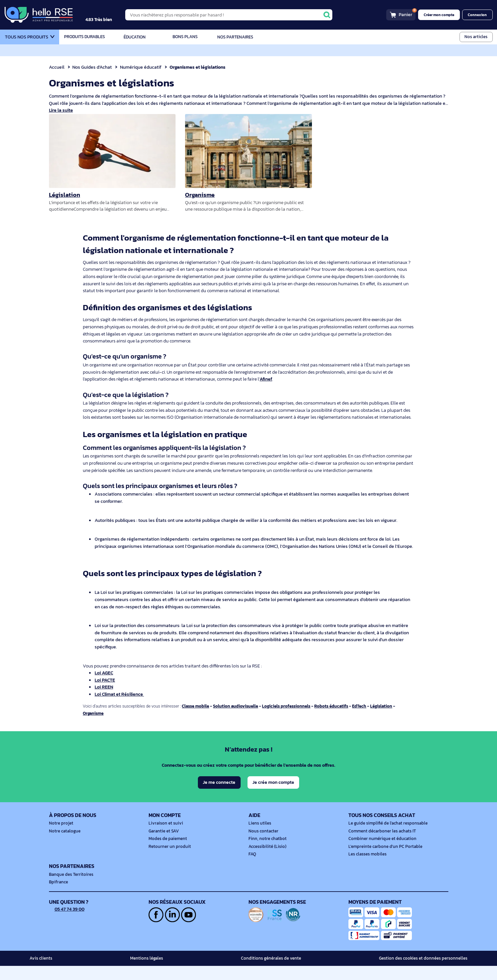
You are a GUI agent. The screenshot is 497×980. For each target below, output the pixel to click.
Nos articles (477, 37)
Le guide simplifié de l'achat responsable (386, 838)
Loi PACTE (105, 701)
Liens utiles (259, 838)
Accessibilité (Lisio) (266, 861)
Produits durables (84, 37)
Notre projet (60, 838)
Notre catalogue (64, 845)
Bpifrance (58, 897)
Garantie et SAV (163, 845)
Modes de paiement (167, 853)
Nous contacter (263, 845)
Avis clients (40, 972)
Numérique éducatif (142, 67)
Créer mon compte (441, 15)
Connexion (478, 15)
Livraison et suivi (164, 838)
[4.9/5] (105, 15)
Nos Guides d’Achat (93, 67)
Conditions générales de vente (274, 972)
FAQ (252, 868)
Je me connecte (219, 797)
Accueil (57, 67)
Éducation (135, 37)
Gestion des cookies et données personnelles (426, 972)
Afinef (272, 379)
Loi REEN (104, 708)
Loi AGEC (104, 694)
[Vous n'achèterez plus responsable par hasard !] (235, 15)
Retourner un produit (168, 861)
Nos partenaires (235, 37)
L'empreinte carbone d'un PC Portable (383, 861)
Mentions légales (148, 972)
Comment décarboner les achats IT (380, 845)
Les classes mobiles (366, 868)
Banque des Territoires (70, 889)
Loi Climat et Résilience (120, 715)
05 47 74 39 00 (67, 923)
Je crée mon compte (273, 797)
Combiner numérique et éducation (380, 853)
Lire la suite (61, 110)
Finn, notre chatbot (266, 853)
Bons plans (185, 37)
